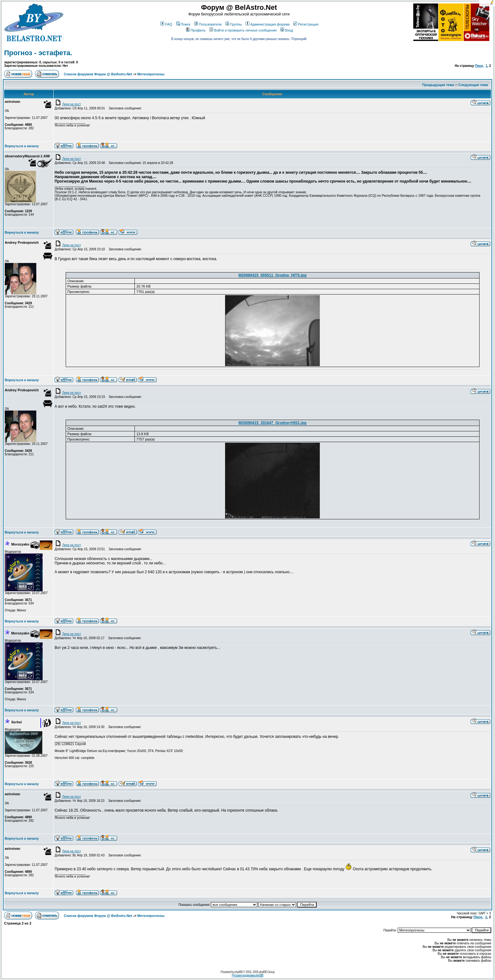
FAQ (166, 24)
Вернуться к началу (22, 146)
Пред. (480, 66)
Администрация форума (268, 24)
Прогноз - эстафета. (38, 53)
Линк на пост (68, 104)
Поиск (183, 24)
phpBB (239, 972)
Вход (287, 30)
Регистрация (306, 24)
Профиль (196, 30)
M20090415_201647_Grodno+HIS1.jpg (272, 423)
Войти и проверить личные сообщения (243, 30)
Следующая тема (473, 85)
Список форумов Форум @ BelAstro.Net (98, 74)
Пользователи (208, 24)
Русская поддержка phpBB (247, 975)
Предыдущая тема (438, 85)
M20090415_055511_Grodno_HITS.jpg (272, 275)
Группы (234, 24)
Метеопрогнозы (151, 74)
